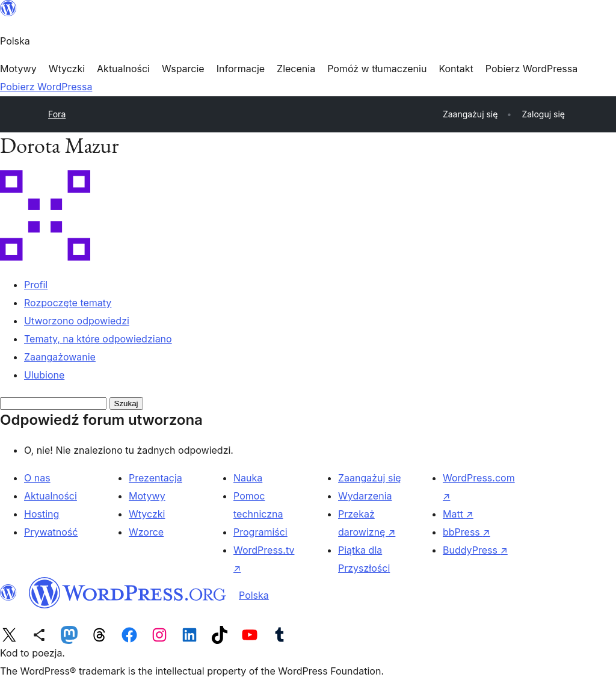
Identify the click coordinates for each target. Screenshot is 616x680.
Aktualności (51, 496)
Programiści (260, 532)
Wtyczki (147, 514)
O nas (37, 478)
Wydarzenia (365, 496)
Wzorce (146, 532)
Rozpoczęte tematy (68, 303)
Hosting (42, 514)
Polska (254, 595)
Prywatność (51, 532)
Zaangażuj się (370, 478)
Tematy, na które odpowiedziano (98, 339)
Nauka (248, 478)
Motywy (147, 496)
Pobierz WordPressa (46, 87)
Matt (458, 514)
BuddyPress (475, 550)
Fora (57, 114)
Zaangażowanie (60, 357)
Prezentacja (156, 478)
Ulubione (44, 375)
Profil (36, 285)
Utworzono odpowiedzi (77, 321)
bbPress (467, 532)
